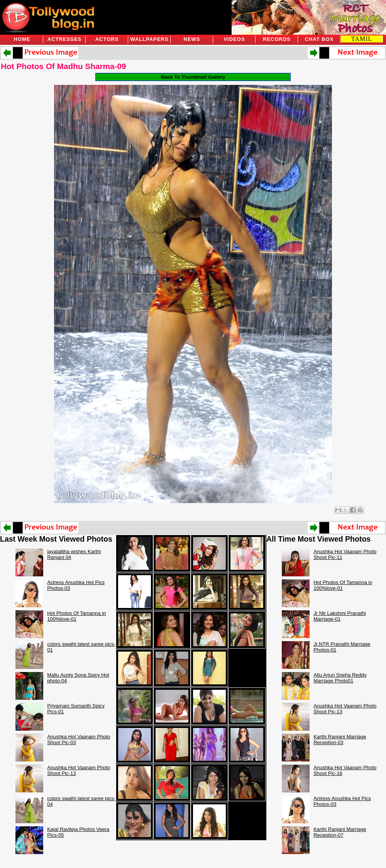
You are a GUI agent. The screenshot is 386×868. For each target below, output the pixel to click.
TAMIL (362, 39)
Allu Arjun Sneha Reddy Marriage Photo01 (340, 678)
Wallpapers (149, 39)
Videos (234, 39)
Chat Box (319, 39)
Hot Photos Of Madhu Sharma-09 (63, 66)
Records (277, 39)
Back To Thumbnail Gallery (193, 77)
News (192, 39)
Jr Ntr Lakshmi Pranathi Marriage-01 (340, 616)
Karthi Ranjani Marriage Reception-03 (340, 740)
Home (22, 39)
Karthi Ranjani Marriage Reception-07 (340, 832)
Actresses (64, 39)
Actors (107, 39)
